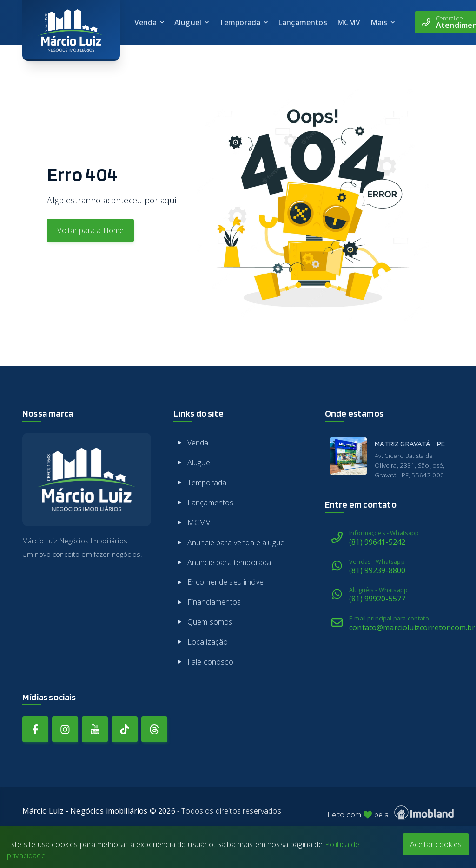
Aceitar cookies (436, 844)
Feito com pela (390, 813)
